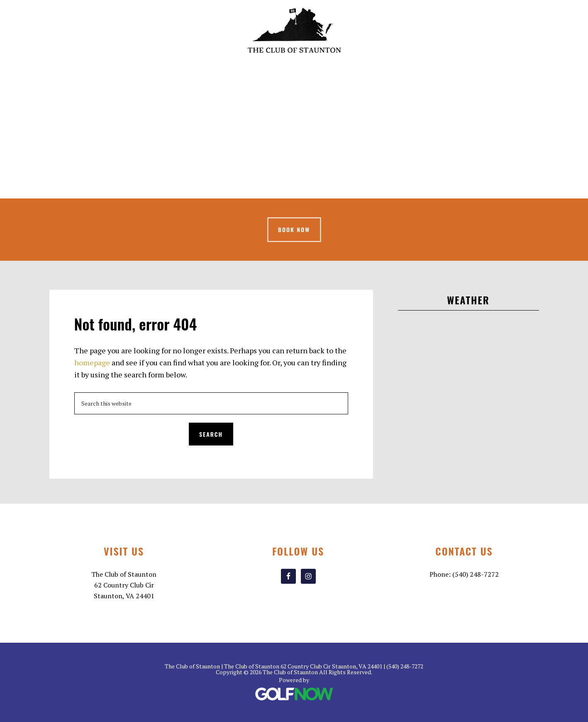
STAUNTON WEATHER (468, 355)
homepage (92, 362)
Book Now (294, 229)
